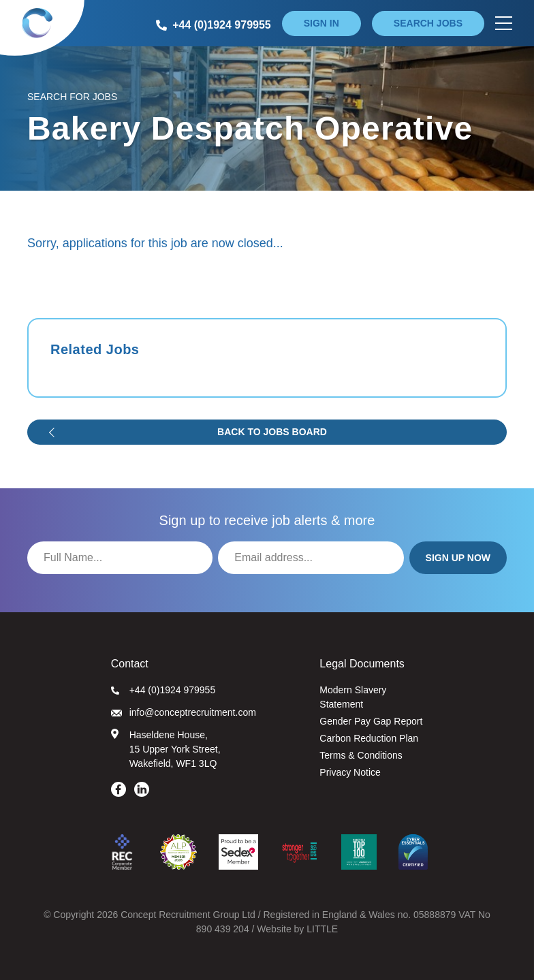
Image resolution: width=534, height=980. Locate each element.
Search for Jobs (72, 97)
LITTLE (322, 929)
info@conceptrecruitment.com (184, 712)
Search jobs (428, 23)
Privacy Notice (350, 772)
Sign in (321, 23)
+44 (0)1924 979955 (163, 690)
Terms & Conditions (361, 755)
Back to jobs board (272, 432)
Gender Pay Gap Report (371, 721)
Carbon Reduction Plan (369, 738)
